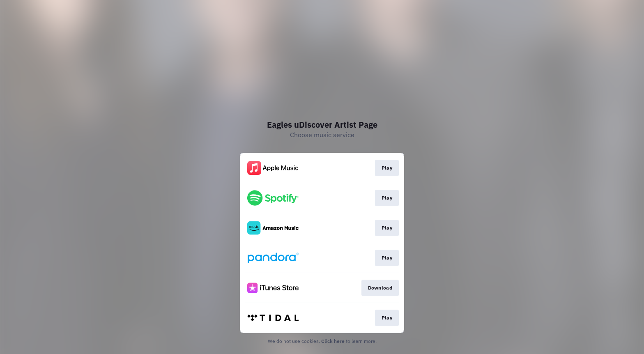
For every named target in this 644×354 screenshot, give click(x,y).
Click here (333, 341)
